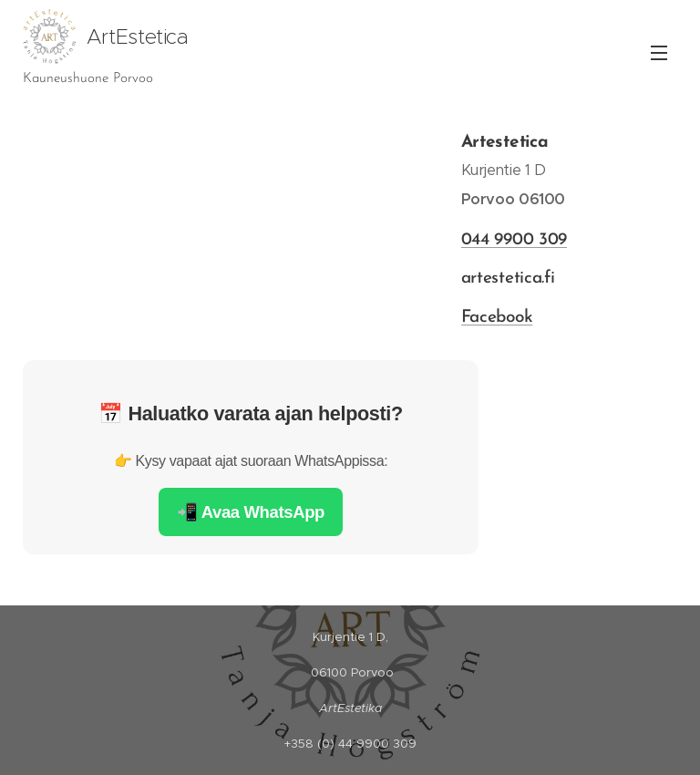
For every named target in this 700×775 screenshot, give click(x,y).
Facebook (496, 318)
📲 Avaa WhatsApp (251, 512)
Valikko (659, 53)
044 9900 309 (514, 240)
